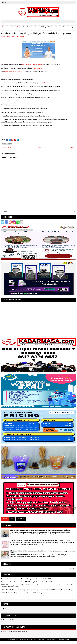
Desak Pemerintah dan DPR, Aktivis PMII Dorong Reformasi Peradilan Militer (27, 582)
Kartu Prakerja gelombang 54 (32, 64)
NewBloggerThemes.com (51, 643)
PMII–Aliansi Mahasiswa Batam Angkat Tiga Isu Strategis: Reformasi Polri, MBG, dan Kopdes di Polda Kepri (37, 590)
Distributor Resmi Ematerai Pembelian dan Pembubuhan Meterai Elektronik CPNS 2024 (40, 541)
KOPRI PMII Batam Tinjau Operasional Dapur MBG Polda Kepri (22, 593)
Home (4, 27)
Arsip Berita (21, 519)
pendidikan (18, 27)
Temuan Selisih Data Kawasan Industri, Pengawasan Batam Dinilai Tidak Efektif (28, 579)
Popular (5, 519)
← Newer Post (6, 148)
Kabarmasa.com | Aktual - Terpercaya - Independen (38, 640)
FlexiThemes (28, 643)
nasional (10, 27)
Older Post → (71, 148)
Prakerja (47, 83)
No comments (21, 37)
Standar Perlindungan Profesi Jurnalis (14, 631)
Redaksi (4, 608)
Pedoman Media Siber (8, 620)
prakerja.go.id (37, 68)
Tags (12, 519)
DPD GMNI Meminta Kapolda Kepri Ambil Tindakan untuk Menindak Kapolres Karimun (40, 530)
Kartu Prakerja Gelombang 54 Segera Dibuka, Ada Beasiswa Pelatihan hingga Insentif (37, 33)
